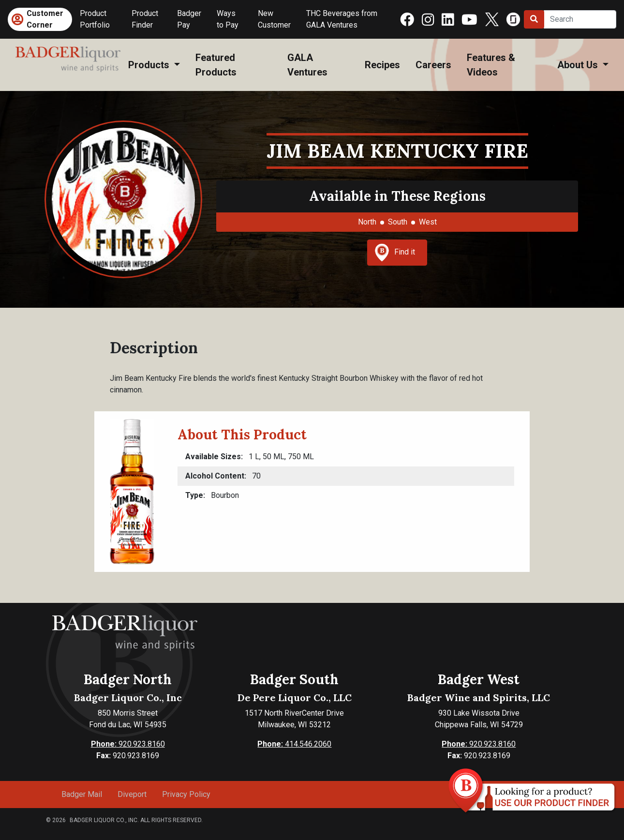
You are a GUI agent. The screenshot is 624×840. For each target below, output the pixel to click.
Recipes (382, 65)
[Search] (580, 19)
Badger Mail (82, 794)
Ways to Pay (228, 19)
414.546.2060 (294, 744)
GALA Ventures (307, 65)
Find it (395, 253)
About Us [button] (579, 65)
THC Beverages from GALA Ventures (342, 19)
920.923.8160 (128, 744)
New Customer (274, 19)
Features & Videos (491, 65)
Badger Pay (189, 19)
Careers (433, 65)
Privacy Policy (186, 794)
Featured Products (216, 65)
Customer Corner (45, 19)
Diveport (132, 794)
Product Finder (145, 19)
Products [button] (150, 65)
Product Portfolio (95, 19)
